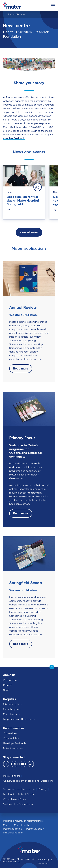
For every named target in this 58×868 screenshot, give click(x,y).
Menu (53, 6)
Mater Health (21, 825)
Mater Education (12, 829)
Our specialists (11, 739)
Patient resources (13, 748)
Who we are (10, 680)
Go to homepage (16, 6)
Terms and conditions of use (19, 789)
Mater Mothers (11, 714)
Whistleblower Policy (15, 799)
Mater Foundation (13, 833)
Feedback (9, 794)
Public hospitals (12, 709)
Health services (14, 728)
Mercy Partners (11, 776)
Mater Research (35, 829)
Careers (8, 685)
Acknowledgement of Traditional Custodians (28, 781)
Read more (21, 369)
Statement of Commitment (18, 804)
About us (9, 675)
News (6, 690)
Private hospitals (12, 704)
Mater (6, 825)
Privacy (43, 789)
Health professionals (14, 743)
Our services (10, 734)
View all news (29, 232)
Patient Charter (27, 794)
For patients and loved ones (19, 719)
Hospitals (10, 699)
